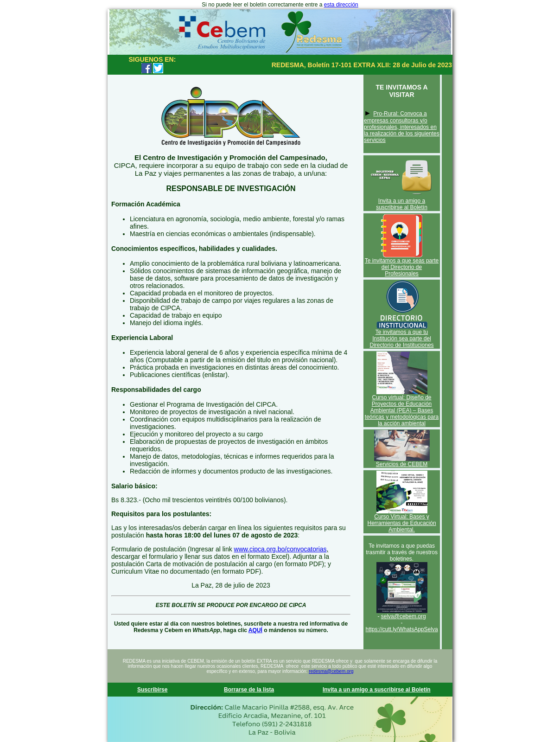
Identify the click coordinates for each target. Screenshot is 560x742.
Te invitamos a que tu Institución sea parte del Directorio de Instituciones (401, 339)
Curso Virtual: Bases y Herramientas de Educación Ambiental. (401, 523)
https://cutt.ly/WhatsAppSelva (401, 629)
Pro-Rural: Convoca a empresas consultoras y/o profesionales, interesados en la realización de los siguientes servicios (402, 127)
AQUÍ (255, 630)
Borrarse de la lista (249, 690)
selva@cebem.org (404, 616)
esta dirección (341, 5)
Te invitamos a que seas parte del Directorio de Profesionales (402, 267)
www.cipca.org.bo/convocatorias (280, 549)
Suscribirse (152, 690)
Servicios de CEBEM (402, 464)
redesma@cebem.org (331, 671)
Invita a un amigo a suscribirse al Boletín (402, 204)
